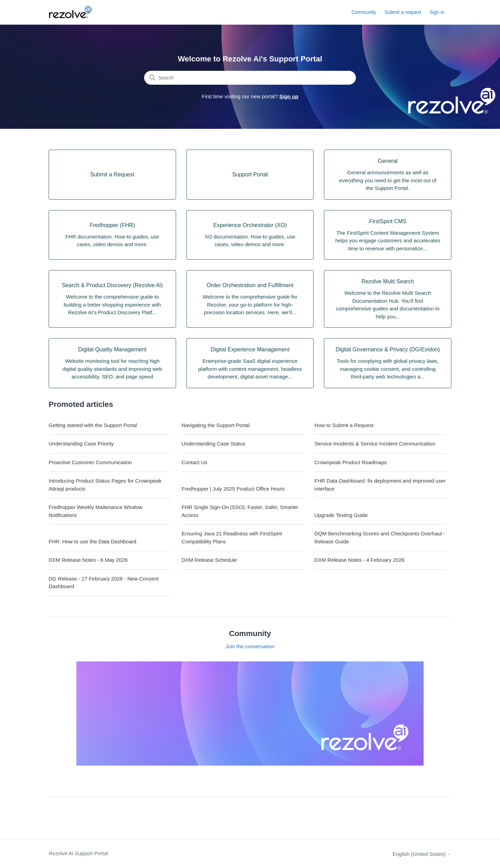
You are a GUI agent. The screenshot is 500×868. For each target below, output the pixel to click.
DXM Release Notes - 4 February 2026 (360, 560)
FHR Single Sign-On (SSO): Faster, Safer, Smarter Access (240, 511)
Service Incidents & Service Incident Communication (375, 444)
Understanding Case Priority (81, 444)
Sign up (289, 96)
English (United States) (422, 854)
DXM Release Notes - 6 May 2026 (88, 560)
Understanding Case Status (213, 444)
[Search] (250, 78)
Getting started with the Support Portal (93, 425)
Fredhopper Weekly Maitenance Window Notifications (95, 511)
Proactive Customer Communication (90, 462)
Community (364, 12)
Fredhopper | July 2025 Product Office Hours (233, 489)
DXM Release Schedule (209, 560)
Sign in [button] (437, 12)
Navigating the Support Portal (216, 425)
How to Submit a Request (344, 425)
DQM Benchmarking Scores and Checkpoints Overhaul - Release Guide (380, 537)
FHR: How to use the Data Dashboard (93, 541)
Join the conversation (250, 646)
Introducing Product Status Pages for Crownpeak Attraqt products (105, 485)
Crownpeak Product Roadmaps (351, 462)
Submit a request (403, 12)
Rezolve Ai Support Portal (78, 853)
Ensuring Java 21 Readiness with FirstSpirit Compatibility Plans (232, 537)
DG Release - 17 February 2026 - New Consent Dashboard (104, 583)
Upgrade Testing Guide (341, 515)
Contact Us (194, 462)
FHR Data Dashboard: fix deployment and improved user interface (380, 485)
